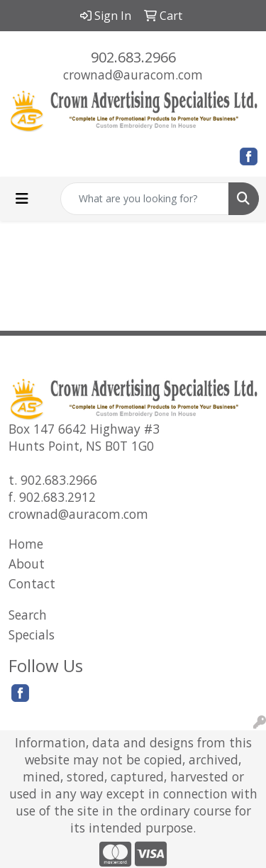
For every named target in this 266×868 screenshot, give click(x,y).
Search (28, 615)
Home (26, 544)
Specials (32, 634)
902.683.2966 (133, 57)
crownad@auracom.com (133, 75)
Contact (32, 583)
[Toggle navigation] (22, 199)
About (27, 564)
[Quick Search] (145, 199)
